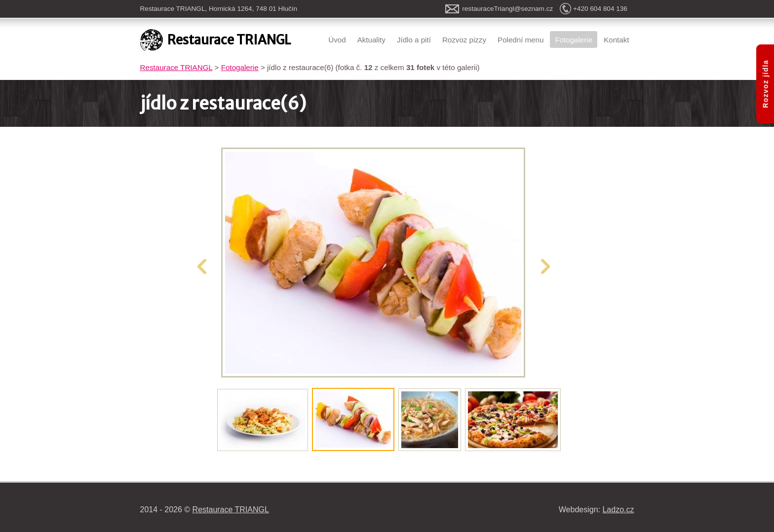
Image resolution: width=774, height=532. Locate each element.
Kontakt (616, 40)
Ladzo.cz (618, 510)
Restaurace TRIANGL (176, 67)
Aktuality (371, 40)
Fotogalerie (574, 40)
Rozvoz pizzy (464, 40)
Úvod (337, 40)
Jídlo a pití (414, 40)
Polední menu (521, 40)
